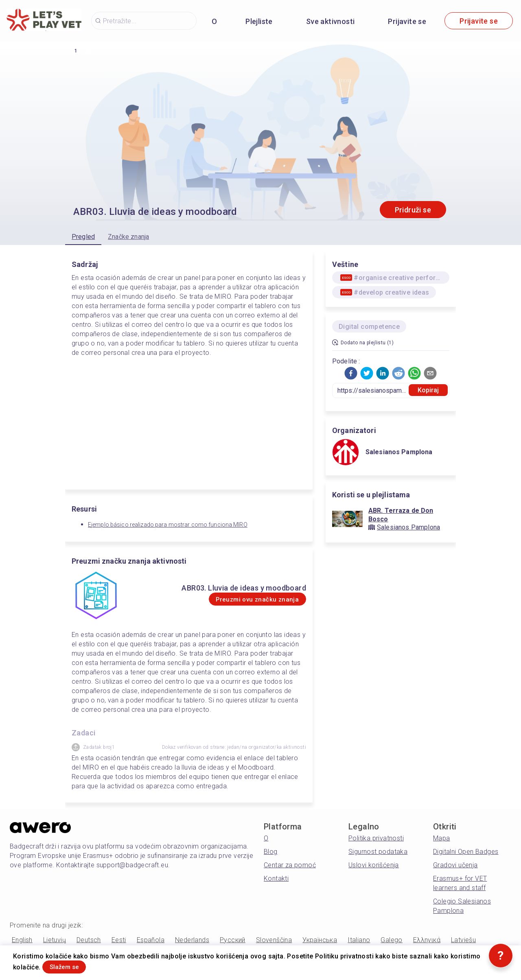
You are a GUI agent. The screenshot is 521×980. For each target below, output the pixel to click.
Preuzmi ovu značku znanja (244, 599)
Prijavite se (407, 21)
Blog (271, 852)
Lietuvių (55, 940)
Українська (320, 940)
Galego (391, 940)
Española (151, 940)
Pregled (83, 237)
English (22, 940)
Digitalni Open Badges (466, 852)
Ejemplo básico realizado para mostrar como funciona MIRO (168, 525)
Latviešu (463, 940)
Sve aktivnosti (331, 21)
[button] (351, 373)
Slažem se (74, 965)
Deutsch (89, 940)
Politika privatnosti (376, 838)
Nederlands (192, 940)
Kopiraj (428, 390)
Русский (233, 940)
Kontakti (276, 878)
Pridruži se (413, 210)
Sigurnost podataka (378, 852)
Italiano (359, 940)
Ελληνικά (427, 940)
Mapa (442, 838)
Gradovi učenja (455, 865)
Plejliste (259, 21)
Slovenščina (274, 940)
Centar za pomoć (290, 865)
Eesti (119, 940)
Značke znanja (128, 237)
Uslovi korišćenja (374, 865)
